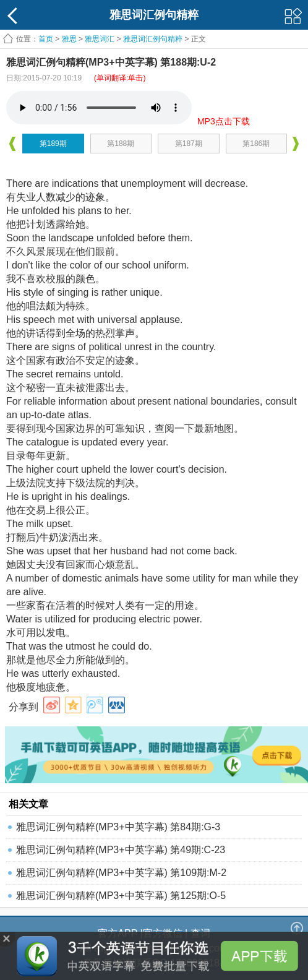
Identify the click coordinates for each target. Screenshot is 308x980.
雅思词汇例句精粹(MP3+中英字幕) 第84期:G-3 (118, 827)
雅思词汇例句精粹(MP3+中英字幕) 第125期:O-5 (121, 896)
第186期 (256, 144)
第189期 (53, 144)
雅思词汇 (100, 39)
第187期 (189, 144)
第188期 (121, 144)
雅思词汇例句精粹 (153, 39)
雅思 (69, 39)
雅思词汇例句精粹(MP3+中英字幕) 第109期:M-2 (121, 873)
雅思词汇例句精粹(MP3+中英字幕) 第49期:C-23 (121, 850)
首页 (46, 39)
